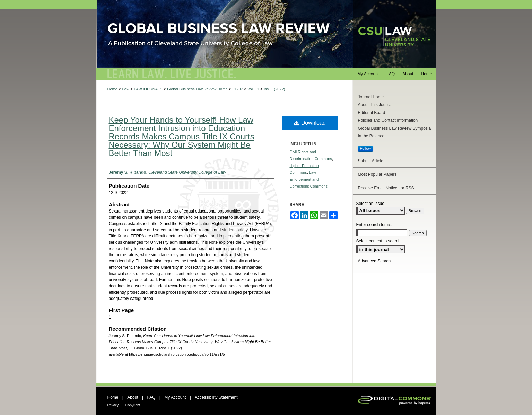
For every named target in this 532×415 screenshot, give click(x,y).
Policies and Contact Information (388, 120)
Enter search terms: (374, 225)
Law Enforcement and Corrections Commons (309, 179)
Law (126, 89)
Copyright (133, 405)
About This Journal (375, 105)
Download (310, 123)
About (133, 397)
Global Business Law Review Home (197, 89)
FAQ (151, 397)
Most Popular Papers (377, 174)
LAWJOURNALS (148, 89)
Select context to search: (379, 241)
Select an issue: (371, 204)
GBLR (237, 89)
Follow (366, 148)
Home (112, 89)
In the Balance (371, 136)
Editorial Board (372, 113)
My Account (175, 397)
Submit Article (371, 161)
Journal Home (371, 97)
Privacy (113, 405)
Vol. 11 (253, 89)
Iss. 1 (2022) (274, 89)
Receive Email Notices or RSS (386, 188)
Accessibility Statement (216, 397)
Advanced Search (374, 261)
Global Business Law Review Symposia (395, 128)
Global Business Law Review (266, 34)
